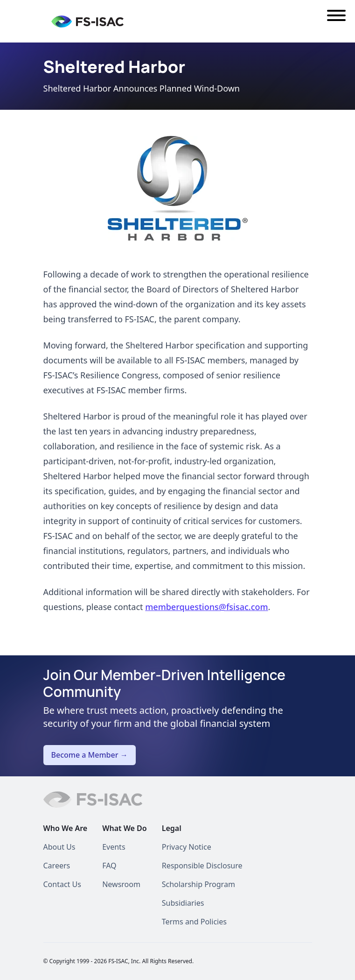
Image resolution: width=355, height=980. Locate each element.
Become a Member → (90, 755)
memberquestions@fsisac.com (206, 607)
